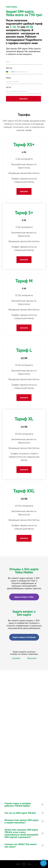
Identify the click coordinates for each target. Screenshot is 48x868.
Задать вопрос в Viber (24, 597)
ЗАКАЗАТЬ (23, 99)
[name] (24, 62)
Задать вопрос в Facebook (24, 637)
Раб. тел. (9, 68)
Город (8, 78)
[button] (24, 191)
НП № (9, 87)
